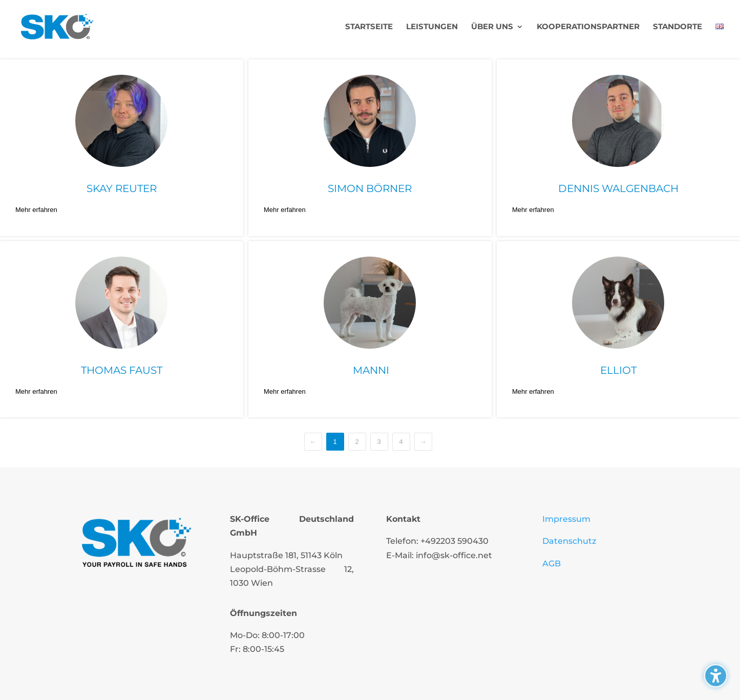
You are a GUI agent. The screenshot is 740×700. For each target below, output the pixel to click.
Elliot (618, 370)
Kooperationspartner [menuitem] (588, 27)
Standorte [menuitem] (678, 27)
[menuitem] (720, 38)
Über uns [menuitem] (492, 27)
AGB (552, 564)
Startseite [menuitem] (369, 27)
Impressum (566, 519)
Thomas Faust (122, 370)
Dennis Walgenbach (618, 188)
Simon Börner (370, 188)
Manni (370, 370)
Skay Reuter (122, 188)
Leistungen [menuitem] (432, 27)
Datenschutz (569, 541)
